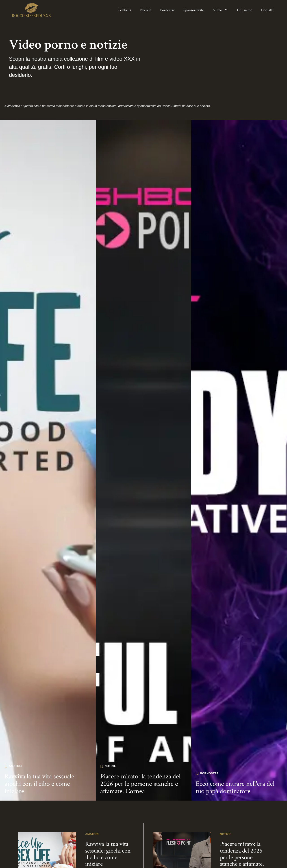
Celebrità (124, 10)
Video (223, 10)
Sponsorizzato (194, 10)
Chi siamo (245, 10)
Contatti (267, 10)
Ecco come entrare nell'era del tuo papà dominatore (235, 759)
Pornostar (167, 10)
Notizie (146, 10)
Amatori (16, 737)
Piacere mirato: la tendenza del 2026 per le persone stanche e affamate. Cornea (140, 755)
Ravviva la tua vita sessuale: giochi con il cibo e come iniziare (40, 755)
